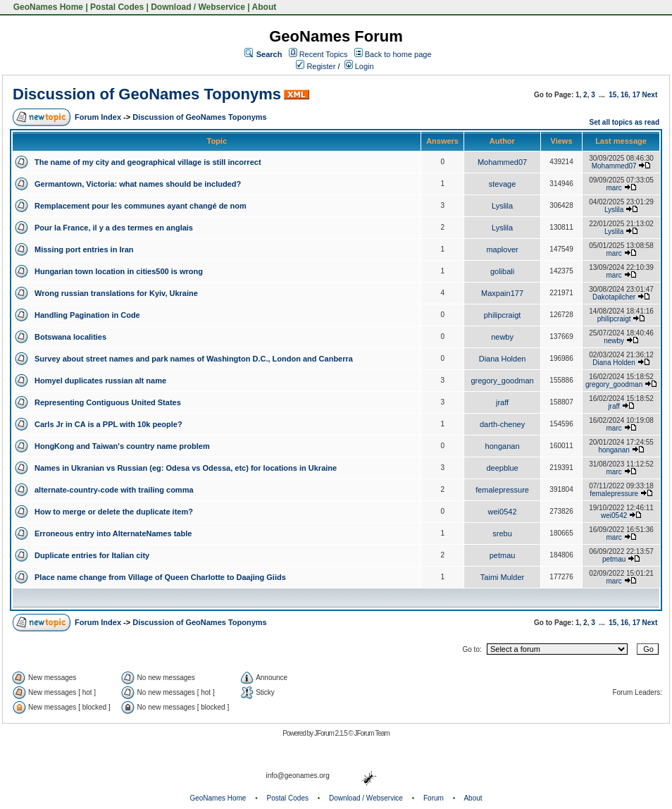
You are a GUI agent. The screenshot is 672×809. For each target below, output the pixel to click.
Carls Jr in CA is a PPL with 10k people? (108, 424)
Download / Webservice (198, 7)
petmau (503, 555)
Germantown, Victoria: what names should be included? (138, 184)
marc (614, 188)
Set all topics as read (625, 122)
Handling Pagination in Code (87, 315)
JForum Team (372, 733)
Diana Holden (503, 359)
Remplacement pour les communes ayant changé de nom (141, 206)
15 (612, 95)
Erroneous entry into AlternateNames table (113, 533)
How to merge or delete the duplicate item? (114, 512)
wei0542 (503, 512)
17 (636, 95)
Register (316, 66)
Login (359, 66)
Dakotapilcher (614, 297)
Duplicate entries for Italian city (92, 555)
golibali (502, 271)
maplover (502, 249)
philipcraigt (503, 315)
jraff (502, 402)
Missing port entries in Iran (84, 249)
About (265, 7)
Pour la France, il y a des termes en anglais (114, 228)
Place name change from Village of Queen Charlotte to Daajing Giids (160, 577)
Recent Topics (324, 54)
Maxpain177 (502, 293)
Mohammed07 (502, 162)
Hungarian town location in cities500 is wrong (119, 271)
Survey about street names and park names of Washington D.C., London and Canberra (194, 359)
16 (624, 95)
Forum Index (98, 117)
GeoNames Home (47, 7)
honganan (503, 446)
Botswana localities (70, 337)
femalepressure (502, 490)
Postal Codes (117, 7)
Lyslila (502, 206)
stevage (503, 184)
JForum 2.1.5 (331, 733)
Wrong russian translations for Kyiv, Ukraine (116, 293)
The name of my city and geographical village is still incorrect (148, 162)
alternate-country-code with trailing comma (114, 490)
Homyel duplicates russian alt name (100, 381)
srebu (502, 533)
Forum (434, 798)
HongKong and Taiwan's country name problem (122, 446)
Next (650, 95)
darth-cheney (502, 424)
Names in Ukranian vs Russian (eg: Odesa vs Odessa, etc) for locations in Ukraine (186, 468)
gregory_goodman (502, 381)
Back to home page (398, 54)
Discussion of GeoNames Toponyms (147, 94)
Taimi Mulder (502, 577)
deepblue (502, 468)
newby (502, 337)
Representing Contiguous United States (108, 402)
